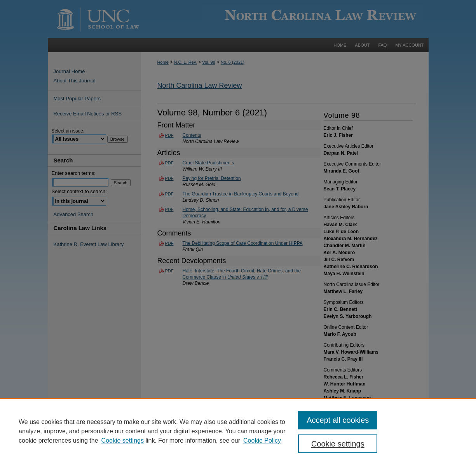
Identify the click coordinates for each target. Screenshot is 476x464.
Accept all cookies (338, 420)
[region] (238, 431)
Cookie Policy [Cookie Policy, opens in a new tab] (262, 440)
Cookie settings (123, 440)
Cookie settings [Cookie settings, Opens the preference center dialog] (338, 444)
